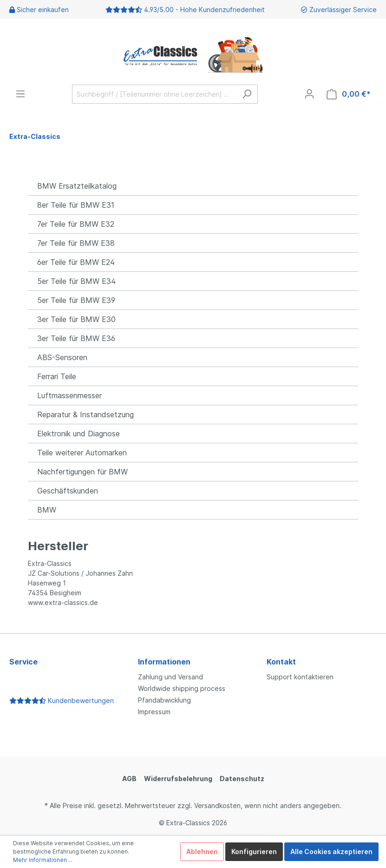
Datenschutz (242, 779)
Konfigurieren (254, 852)
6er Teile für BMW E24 (76, 262)
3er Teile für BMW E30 (76, 319)
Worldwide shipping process (182, 688)
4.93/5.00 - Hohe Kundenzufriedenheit (204, 10)
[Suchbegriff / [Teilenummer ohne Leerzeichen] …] (154, 94)
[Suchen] (247, 94)
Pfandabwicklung (164, 700)
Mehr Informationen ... (43, 860)
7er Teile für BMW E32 (76, 224)
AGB (129, 779)
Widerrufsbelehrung (178, 779)
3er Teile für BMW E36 (76, 338)
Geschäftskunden (68, 491)
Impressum (154, 712)
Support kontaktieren (300, 677)
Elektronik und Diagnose (79, 434)
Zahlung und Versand (170, 677)
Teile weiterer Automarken (82, 453)
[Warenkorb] (349, 94)
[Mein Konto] (309, 94)
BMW (47, 510)
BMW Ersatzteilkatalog (77, 186)
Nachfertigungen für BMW (82, 472)
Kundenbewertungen (62, 700)
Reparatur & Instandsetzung (85, 414)
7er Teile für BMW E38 (76, 243)
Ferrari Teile (57, 376)
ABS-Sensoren (62, 357)
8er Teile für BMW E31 (76, 205)
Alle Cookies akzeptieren (331, 852)
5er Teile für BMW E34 (76, 281)
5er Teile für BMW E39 (76, 300)
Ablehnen (202, 852)
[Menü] (20, 94)
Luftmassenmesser (69, 395)
